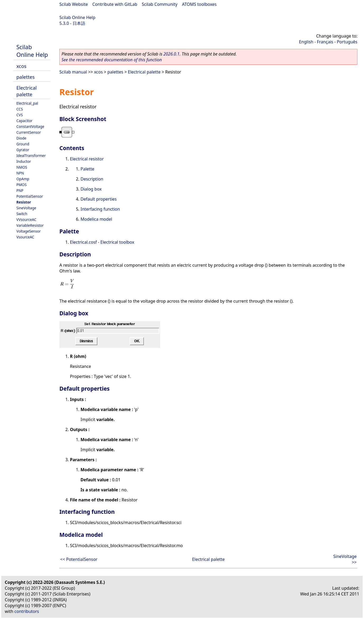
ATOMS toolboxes (199, 4)
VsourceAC (25, 237)
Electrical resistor (87, 159)
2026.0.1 (171, 54)
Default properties (99, 199)
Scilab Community (160, 4)
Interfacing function (100, 209)
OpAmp (23, 179)
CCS (20, 109)
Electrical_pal (27, 103)
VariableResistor (30, 225)
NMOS (22, 167)
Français (325, 42)
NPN (20, 173)
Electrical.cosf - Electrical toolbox (102, 242)
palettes (25, 77)
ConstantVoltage (30, 126)
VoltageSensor (29, 231)
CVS (20, 115)
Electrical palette (27, 91)
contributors (27, 611)
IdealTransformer (31, 156)
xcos (21, 66)
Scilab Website (74, 4)
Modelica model (96, 219)
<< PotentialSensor (79, 559)
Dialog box (91, 189)
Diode (21, 138)
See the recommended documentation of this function (112, 60)
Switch (22, 214)
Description (92, 179)
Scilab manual (73, 72)
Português (347, 42)
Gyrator (23, 150)
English (306, 42)
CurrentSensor (29, 132)
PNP (20, 190)
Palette (87, 169)
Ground (23, 144)
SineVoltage (26, 208)
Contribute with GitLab (115, 4)
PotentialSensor (30, 196)
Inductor (24, 161)
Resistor (24, 202)
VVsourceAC (26, 220)
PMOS (22, 185)
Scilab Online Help (77, 17)
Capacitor (24, 121)
